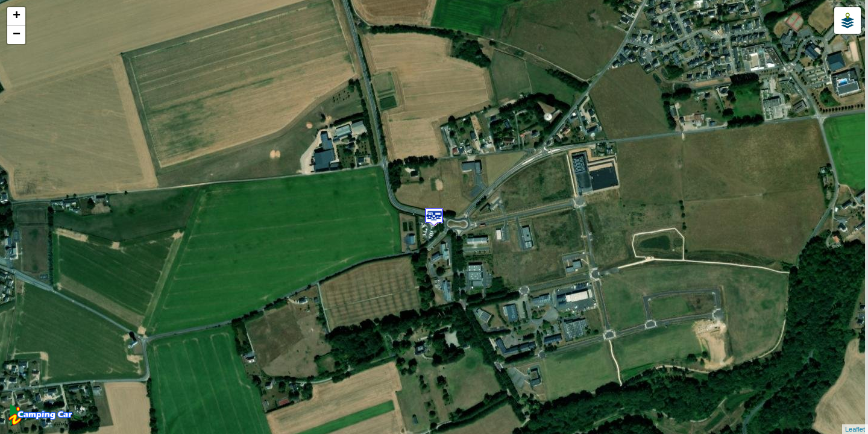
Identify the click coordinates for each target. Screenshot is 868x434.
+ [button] (17, 16)
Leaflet (855, 429)
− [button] (17, 35)
